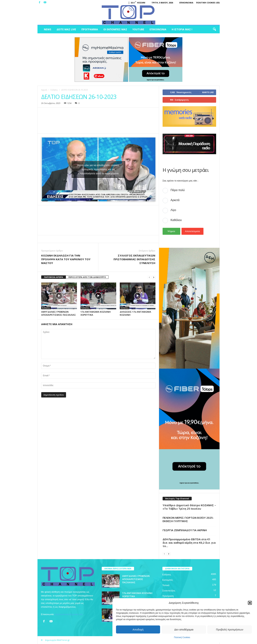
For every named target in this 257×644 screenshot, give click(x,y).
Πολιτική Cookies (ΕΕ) (208, 3)
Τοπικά (166, 585)
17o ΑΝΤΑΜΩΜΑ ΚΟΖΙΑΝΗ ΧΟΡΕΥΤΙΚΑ (96, 313)
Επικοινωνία (186, 3)
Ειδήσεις (54, 90)
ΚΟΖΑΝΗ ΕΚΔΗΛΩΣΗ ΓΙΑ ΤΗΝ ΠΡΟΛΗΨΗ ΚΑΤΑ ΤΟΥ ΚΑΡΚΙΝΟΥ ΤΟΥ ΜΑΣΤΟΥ (66, 259)
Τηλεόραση (168, 596)
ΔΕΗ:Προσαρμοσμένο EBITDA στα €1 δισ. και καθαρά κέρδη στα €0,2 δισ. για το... (189, 543)
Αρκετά (175, 200)
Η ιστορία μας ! (182, 29)
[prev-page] (149, 277)
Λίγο (173, 210)
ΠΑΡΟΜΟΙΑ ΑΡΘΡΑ (54, 277)
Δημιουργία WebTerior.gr (57, 640)
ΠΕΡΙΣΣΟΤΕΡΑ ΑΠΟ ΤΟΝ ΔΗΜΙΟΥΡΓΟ (87, 277)
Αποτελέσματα (192, 231)
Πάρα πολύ (178, 190)
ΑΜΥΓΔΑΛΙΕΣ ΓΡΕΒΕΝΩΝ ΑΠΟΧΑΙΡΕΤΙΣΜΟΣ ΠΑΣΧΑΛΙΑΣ (59, 313)
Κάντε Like (208, 92)
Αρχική (44, 90)
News (48, 29)
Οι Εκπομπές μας (115, 29)
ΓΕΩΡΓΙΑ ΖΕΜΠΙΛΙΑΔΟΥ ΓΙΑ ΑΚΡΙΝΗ (185, 530)
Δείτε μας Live (66, 29)
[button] (250, 603)
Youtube (138, 29)
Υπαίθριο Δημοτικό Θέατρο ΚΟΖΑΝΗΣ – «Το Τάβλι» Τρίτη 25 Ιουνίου (189, 507)
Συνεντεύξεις (169, 591)
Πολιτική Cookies (182, 637)
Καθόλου (176, 220)
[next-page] (154, 277)
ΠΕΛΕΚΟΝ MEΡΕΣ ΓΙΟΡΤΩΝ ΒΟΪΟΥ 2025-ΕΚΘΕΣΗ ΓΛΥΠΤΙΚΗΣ (188, 519)
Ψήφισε (171, 231)
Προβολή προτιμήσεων (230, 629)
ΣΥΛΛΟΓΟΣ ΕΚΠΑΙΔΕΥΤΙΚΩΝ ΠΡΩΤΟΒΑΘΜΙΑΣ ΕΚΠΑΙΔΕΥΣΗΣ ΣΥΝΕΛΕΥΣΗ (134, 259)
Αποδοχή (138, 629)
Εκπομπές (168, 580)
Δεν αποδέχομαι (184, 629)
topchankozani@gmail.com (69, 614)
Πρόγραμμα (90, 29)
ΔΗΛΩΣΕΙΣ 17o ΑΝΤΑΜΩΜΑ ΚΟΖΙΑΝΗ (135, 313)
